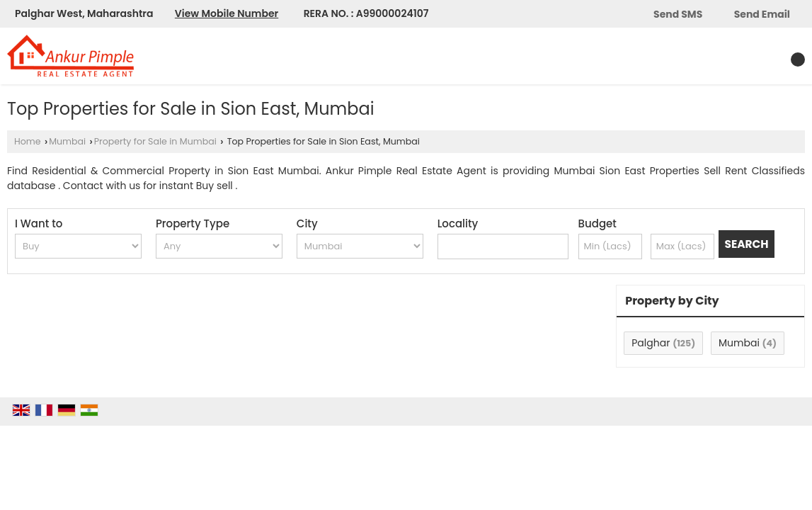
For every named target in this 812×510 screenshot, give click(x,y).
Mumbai (67, 141)
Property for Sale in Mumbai (155, 141)
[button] (227, 13)
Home (28, 141)
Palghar (651, 343)
